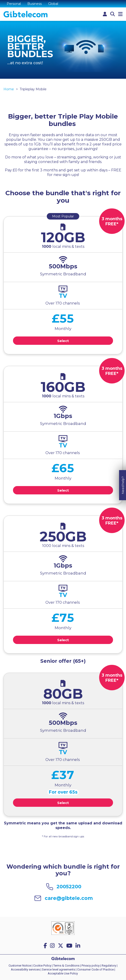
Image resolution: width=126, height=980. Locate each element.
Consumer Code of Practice (95, 969)
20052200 (69, 887)
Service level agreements (58, 969)
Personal (14, 4)
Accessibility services (25, 969)
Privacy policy (91, 966)
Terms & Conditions (66, 966)
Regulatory (109, 966)
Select (63, 341)
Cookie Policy (42, 966)
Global (53, 4)
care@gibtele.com (69, 898)
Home (9, 89)
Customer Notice (20, 966)
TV (63, 296)
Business (35, 4)
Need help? (123, 467)
